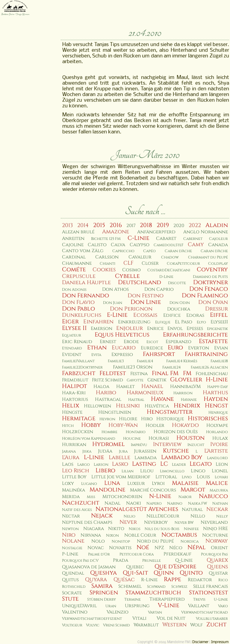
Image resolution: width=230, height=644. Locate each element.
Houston (190, 438)
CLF (128, 263)
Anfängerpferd (156, 232)
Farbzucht (79, 373)
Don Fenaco (209, 289)
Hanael (152, 386)
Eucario (124, 348)
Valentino (75, 612)
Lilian (128, 471)
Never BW (184, 523)
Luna (112, 483)
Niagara (94, 529)
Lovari (221, 477)
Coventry (212, 270)
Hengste (72, 412)
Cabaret (166, 239)
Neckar (217, 509)
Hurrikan (74, 445)
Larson (101, 465)
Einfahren (98, 322)
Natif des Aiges (77, 510)
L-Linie (94, 457)
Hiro (147, 419)
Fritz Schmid (108, 380)
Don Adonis (74, 290)
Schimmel (130, 586)
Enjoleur (130, 328)
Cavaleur (140, 257)
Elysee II (74, 328)
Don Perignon (131, 309)
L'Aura (71, 458)
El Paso (184, 322)
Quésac (124, 580)
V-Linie (169, 605)
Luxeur (136, 484)
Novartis (120, 548)
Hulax (220, 438)
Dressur (217, 309)
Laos (68, 464)
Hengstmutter (170, 412)
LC (164, 464)
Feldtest (113, 373)
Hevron (107, 419)
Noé (143, 547)
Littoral (166, 477)
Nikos (135, 529)
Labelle (119, 458)
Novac (96, 548)
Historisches (208, 418)
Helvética (157, 406)
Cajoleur (218, 239)
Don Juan (113, 303)
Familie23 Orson (133, 367)
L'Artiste (216, 451)
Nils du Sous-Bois (162, 529)
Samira (102, 586)
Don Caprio (159, 289)
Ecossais (145, 315)
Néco (176, 548)
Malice (217, 483)
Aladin (217, 225)
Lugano (89, 484)
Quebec (135, 567)
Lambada (146, 458)
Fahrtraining (206, 354)
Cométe (74, 270)
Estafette (213, 341)
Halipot (74, 386)
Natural (192, 510)
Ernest (108, 342)
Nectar (71, 516)
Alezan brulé (78, 232)
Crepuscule (79, 276)
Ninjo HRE (215, 529)
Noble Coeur (140, 535)
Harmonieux (145, 393)
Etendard (72, 348)
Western (174, 625)
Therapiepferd (167, 599)
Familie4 (145, 361)
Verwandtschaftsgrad (205, 612)
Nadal (112, 503)
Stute (70, 599)
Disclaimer (200, 642)
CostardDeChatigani (169, 270)
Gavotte (135, 380)
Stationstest (208, 593)
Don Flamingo (205, 296)
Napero (154, 504)
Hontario (136, 432)
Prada (121, 560)
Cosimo (131, 270)
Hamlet (125, 387)
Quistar (218, 573)
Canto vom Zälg (83, 251)
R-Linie (149, 580)
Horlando (217, 432)
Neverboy (156, 522)
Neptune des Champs (87, 522)
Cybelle (127, 276)
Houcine (132, 439)
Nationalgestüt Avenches (137, 509)
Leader (179, 465)
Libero (105, 471)
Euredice (152, 348)
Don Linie (146, 302)
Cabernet (193, 239)
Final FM (165, 373)
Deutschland (140, 282)
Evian (221, 348)
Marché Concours (153, 490)
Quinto (191, 573)
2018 (146, 225)
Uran (111, 606)
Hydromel (109, 444)
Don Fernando (86, 296)
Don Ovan (213, 302)
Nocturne (215, 535)
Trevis (199, 600)
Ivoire (219, 444)
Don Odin (180, 303)
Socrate (72, 593)
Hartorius (75, 399)
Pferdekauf (177, 554)
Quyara (96, 580)
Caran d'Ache (178, 251)
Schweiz (179, 587)
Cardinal (74, 257)
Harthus (215, 393)
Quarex (217, 560)
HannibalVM (185, 387)
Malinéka (74, 490)
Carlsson (107, 257)
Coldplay (218, 264)
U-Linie (221, 600)
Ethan (97, 348)
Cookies (104, 270)
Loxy (68, 484)
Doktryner (211, 282)
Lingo (198, 471)
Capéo (149, 251)
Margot (193, 490)
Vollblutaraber (212, 619)
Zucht (216, 625)
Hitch (68, 426)
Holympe (217, 425)
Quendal (73, 573)
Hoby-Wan (123, 425)
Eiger (70, 322)
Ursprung (137, 606)
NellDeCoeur (163, 516)
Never (128, 522)
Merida (71, 497)
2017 (131, 226)
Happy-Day (218, 387)
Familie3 (116, 361)
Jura (123, 452)
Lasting (144, 464)
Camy (196, 245)
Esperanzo (178, 342)
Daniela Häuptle (86, 283)
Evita (96, 355)
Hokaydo (185, 425)
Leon (222, 464)
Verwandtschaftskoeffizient (92, 619)
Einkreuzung (134, 322)
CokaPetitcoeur (183, 264)
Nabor (185, 497)
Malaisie (185, 483)
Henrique (218, 413)
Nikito (116, 529)
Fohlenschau (212, 374)
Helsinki (128, 406)
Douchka (179, 309)
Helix (71, 406)
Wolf (196, 625)
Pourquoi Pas (214, 554)
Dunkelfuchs (82, 315)
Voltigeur (72, 625)
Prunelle (152, 561)
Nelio (130, 516)
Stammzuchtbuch (153, 593)
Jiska (87, 452)
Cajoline (73, 245)
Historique (170, 419)
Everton (199, 348)
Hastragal (108, 399)
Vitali (139, 618)
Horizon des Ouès (176, 432)
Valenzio (118, 612)
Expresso (122, 355)
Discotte (177, 283)
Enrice (155, 329)
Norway (217, 541)
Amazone (116, 232)
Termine (133, 600)
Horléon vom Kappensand (89, 439)
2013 (67, 225)
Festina (139, 374)
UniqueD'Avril (79, 606)
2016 (116, 225)
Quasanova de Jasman (89, 567)
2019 (163, 225)
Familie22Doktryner (82, 367)
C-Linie (139, 238)
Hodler (155, 425)
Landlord (217, 458)
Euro (175, 348)
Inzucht (196, 445)
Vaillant (199, 606)
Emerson (102, 329)
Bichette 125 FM (106, 239)
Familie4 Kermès (182, 361)
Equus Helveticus (122, 335)
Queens (217, 567)
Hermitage (79, 418)
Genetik (157, 380)
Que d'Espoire (175, 567)
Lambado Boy (182, 457)
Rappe (172, 579)
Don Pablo (78, 309)
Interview (167, 444)
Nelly (222, 516)
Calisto (97, 245)
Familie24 (171, 367)
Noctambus (179, 535)
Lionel (220, 471)
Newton (70, 529)
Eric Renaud (77, 342)
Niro (69, 535)
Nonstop (121, 542)
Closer (150, 263)
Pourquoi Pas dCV (80, 561)
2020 (179, 226)
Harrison (183, 393)
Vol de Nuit (171, 618)
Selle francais (211, 586)
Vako (223, 606)
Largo (84, 465)
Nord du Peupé (155, 541)
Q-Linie (184, 560)
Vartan (155, 612)
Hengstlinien (115, 412)
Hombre (109, 432)
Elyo (201, 322)
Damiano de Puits (210, 277)
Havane (162, 399)
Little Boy (74, 477)
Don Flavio (78, 302)
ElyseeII (219, 322)
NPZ (159, 548)
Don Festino (146, 296)
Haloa (101, 387)
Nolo (98, 541)
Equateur (72, 335)
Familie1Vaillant (78, 361)
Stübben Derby (102, 600)
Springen (104, 593)
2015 (99, 225)
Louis (203, 477)
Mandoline (108, 490)
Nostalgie (72, 548)
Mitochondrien (122, 497)
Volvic (93, 625)
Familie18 (219, 361)
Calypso (140, 245)
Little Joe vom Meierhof (121, 477)
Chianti (108, 264)
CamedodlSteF (169, 245)
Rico (223, 580)
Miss (91, 497)
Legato (201, 464)
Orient (219, 548)
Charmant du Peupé (208, 257)
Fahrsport (159, 354)
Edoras (195, 315)
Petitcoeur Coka (137, 554)
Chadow (170, 257)
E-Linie (117, 315)
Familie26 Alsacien (209, 367)
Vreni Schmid (116, 625)
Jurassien (145, 451)
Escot (152, 342)
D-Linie (166, 277)
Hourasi (159, 438)
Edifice (172, 315)
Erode (131, 342)
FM (187, 373)
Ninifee (191, 529)
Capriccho (123, 251)
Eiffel (219, 315)
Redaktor (200, 580)
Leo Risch (76, 471)
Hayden (216, 399)
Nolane (73, 541)
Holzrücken (78, 432)
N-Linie (160, 496)
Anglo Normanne (206, 232)
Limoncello (172, 471)
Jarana (69, 452)
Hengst (216, 406)
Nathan (220, 504)
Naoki (134, 503)
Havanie (189, 400)
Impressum (220, 642)
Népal (197, 547)
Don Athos (115, 289)
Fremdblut (75, 380)
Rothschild (74, 587)
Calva (118, 245)
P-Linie (70, 554)
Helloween (97, 406)
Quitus (70, 580)
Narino (175, 504)
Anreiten (73, 239)
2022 (195, 225)
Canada (218, 245)
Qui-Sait (135, 573)
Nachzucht (81, 503)
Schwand (156, 587)
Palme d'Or (99, 554)
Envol (175, 329)
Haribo (106, 393)
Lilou (147, 471)
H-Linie (217, 380)
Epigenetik (217, 329)
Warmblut (146, 625)
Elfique (163, 322)
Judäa (105, 451)
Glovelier (186, 380)
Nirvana (91, 535)
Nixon (112, 536)
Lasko (120, 464)
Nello (198, 516)
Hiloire (128, 419)
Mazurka (219, 490)
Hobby (91, 425)
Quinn (164, 573)
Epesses (195, 329)
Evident (72, 355)
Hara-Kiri (74, 393)
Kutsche (176, 451)
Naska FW (198, 504)
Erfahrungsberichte (195, 335)
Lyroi (158, 484)
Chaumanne (77, 263)
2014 (83, 225)
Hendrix (187, 406)
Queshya (103, 573)
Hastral (136, 400)
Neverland (214, 522)
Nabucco (213, 496)
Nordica (190, 542)
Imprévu (139, 445)
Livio (187, 477)
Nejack (102, 516)
